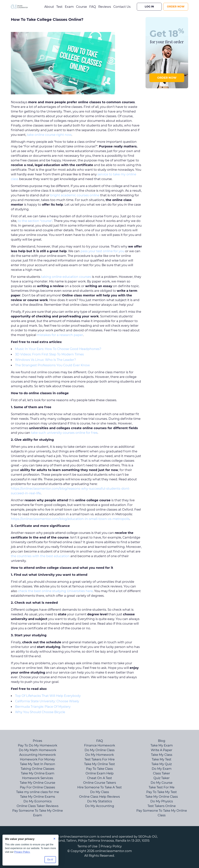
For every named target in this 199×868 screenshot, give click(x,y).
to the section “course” (35, 221)
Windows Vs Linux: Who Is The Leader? (45, 360)
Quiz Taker (162, 778)
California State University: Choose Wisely (47, 701)
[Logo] (19, 7)
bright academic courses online (75, 195)
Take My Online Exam (38, 773)
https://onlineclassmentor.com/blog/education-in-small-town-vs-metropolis (70, 519)
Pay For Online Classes (37, 787)
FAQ (93, 7)
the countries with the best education (40, 556)
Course (81, 7)
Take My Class (162, 755)
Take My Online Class (162, 797)
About (49, 7)
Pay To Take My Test (162, 792)
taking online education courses (66, 277)
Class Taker (162, 773)
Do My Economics (38, 801)
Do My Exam (162, 769)
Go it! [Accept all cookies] (50, 860)
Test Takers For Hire (99, 759)
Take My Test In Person (38, 764)
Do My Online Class (100, 750)
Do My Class (100, 792)
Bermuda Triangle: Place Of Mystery (43, 707)
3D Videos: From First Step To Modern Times (49, 354)
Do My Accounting (100, 806)
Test (59, 7)
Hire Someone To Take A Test (99, 787)
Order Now (176, 7)
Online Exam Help (100, 773)
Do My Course (162, 783)
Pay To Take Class (99, 769)
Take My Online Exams (38, 797)
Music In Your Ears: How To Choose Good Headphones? (58, 349)
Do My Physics (162, 801)
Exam (69, 7)
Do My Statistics (100, 801)
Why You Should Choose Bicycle (40, 712)
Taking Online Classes (38, 769)
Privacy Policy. (22, 852)
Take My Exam (162, 745)
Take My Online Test (99, 764)
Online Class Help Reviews (99, 797)
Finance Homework (100, 745)
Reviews (105, 7)
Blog (162, 741)
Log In (149, 7)
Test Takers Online (162, 806)
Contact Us (122, 7)
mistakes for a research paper (60, 335)
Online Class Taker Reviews (38, 806)
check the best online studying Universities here (55, 591)
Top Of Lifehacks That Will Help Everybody (48, 696)
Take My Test (162, 759)
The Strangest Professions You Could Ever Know (52, 365)
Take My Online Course (37, 783)
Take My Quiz (162, 764)
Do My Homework (100, 755)
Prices (37, 741)
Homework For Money (37, 759)
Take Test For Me (162, 787)
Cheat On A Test (99, 778)
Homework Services (38, 778)
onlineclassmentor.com (113, 851)
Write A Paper (162, 750)
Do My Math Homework (38, 750)
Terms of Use (87, 846)
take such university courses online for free (64, 433)
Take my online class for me (38, 792)
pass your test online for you (102, 251)
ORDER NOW (167, 78)
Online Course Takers (100, 783)
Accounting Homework (38, 755)
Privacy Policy (111, 846)
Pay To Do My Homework (38, 745)
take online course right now (49, 135)
